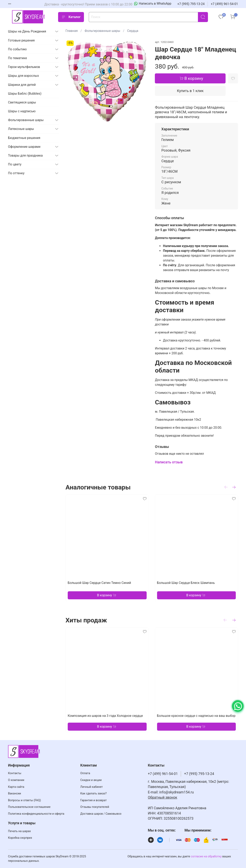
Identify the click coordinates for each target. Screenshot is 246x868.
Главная (72, 31)
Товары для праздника (25, 155)
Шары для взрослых (23, 76)
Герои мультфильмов (24, 67)
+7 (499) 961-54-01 (224, 4)
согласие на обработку (206, 856)
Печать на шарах (19, 831)
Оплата (85, 773)
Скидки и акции (91, 780)
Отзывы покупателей (95, 807)
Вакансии (15, 794)
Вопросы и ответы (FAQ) (24, 800)
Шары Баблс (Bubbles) (25, 94)
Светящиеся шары (22, 102)
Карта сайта (16, 787)
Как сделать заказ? (93, 794)
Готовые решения (21, 40)
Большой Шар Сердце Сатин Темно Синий (99, 583)
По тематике (17, 58)
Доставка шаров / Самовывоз (101, 814)
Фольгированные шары (102, 31)
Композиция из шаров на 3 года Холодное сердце (105, 716)
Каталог (71, 17)
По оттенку (16, 173)
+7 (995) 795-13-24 (191, 4)
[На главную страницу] (28, 17)
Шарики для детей (22, 85)
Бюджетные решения (24, 138)
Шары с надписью (22, 111)
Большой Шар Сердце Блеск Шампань (186, 583)
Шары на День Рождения (27, 31)
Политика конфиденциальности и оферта (36, 814)
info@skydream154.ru (176, 792)
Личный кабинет (92, 787)
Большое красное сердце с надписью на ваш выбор (196, 716)
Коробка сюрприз (20, 838)
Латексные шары (21, 129)
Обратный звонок (163, 797)
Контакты (15, 773)
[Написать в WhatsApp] (153, 4)
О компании (16, 780)
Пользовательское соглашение (29, 807)
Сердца (133, 31)
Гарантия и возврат (94, 800)
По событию (17, 49)
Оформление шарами (24, 147)
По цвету (15, 164)
